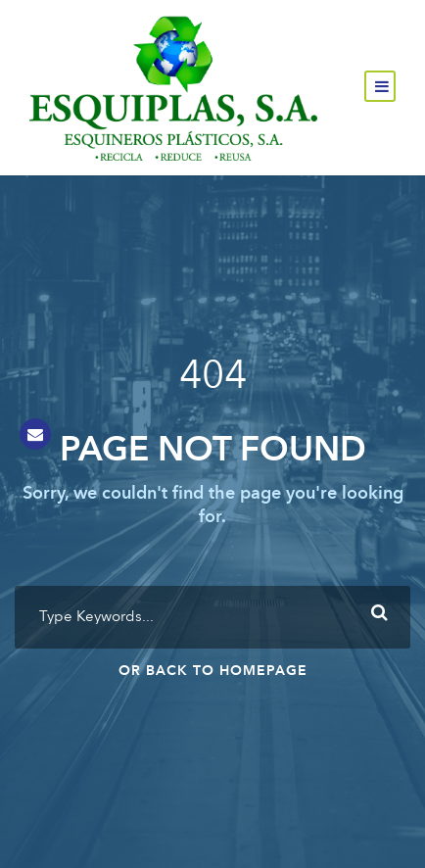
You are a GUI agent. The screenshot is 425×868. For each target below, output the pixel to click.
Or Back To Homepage (213, 671)
